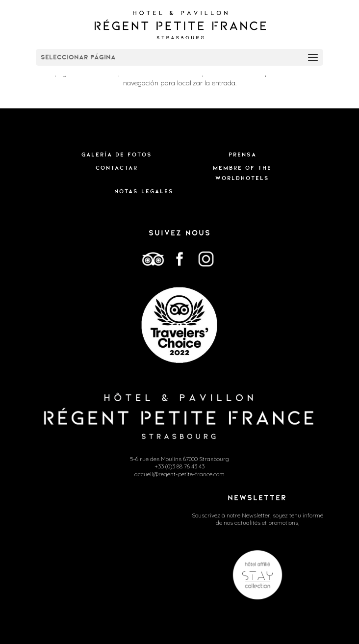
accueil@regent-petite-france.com (179, 474)
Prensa (243, 155)
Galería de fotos (117, 155)
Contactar (117, 168)
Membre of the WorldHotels (242, 173)
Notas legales (144, 191)
